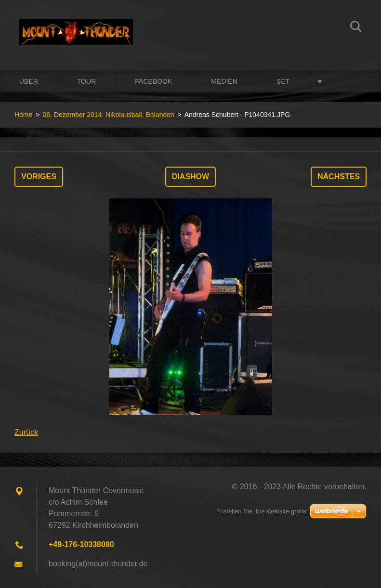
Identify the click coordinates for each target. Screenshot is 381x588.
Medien (224, 81)
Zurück (26, 432)
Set (283, 81)
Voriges (39, 176)
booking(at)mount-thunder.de (98, 564)
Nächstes (339, 176)
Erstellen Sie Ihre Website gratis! (263, 511)
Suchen (356, 28)
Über (29, 81)
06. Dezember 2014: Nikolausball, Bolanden (108, 115)
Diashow (190, 176)
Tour (86, 81)
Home (23, 115)
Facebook (153, 81)
